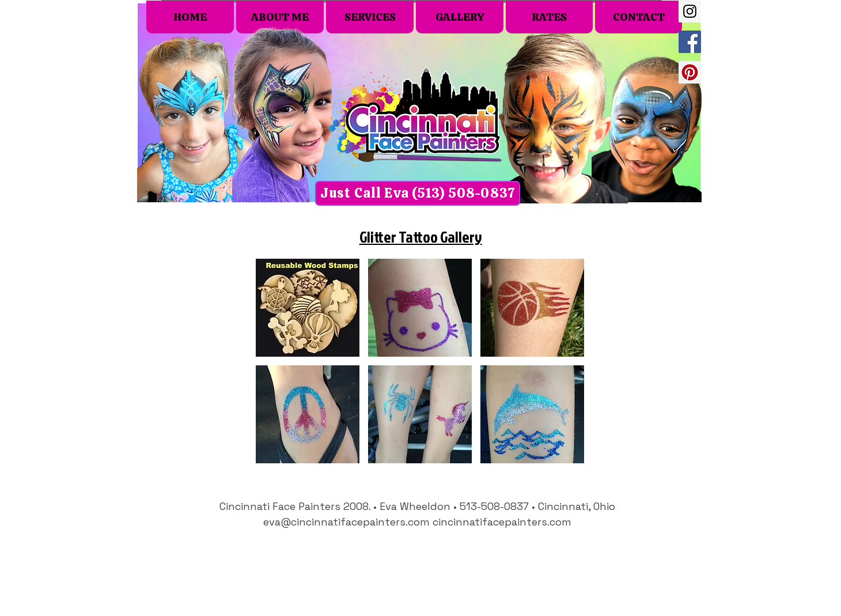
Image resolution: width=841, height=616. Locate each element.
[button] (308, 308)
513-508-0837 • (499, 506)
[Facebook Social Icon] (690, 42)
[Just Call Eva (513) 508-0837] (418, 193)
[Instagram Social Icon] (690, 11)
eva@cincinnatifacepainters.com (346, 522)
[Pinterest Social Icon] (690, 72)
